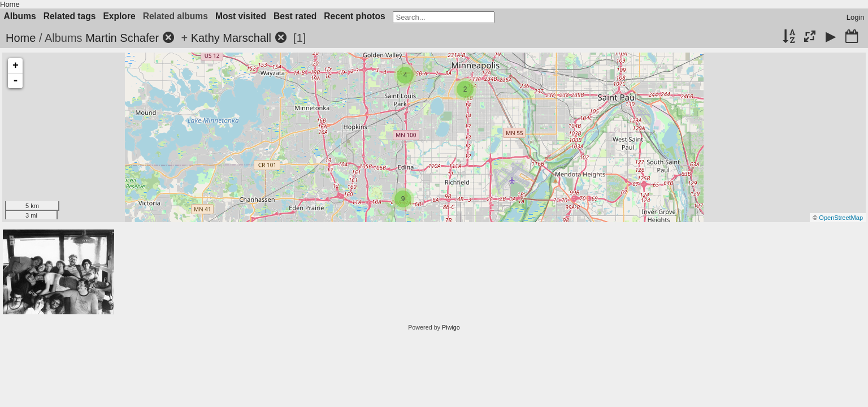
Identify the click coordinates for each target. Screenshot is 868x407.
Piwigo (451, 327)
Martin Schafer (122, 38)
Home (10, 4)
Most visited (241, 16)
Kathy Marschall (231, 38)
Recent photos (354, 16)
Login (856, 17)
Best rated (295, 16)
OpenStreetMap (841, 218)
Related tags (70, 16)
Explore (119, 16)
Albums (20, 16)
